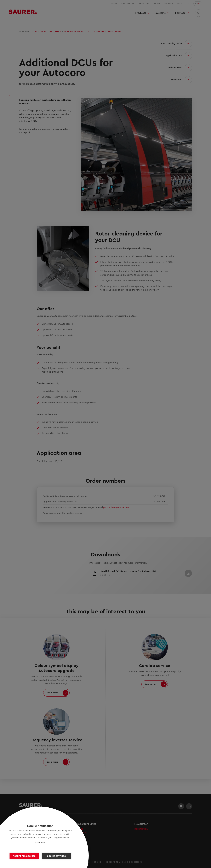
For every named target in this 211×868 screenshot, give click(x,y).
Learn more (40, 843)
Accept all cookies (24, 856)
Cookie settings (56, 856)
